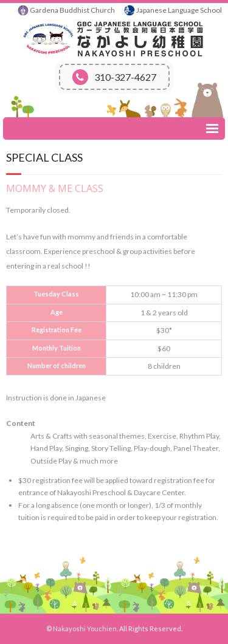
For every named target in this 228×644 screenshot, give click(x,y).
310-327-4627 (114, 77)
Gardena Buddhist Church (72, 10)
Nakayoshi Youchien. (85, 629)
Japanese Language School (179, 10)
